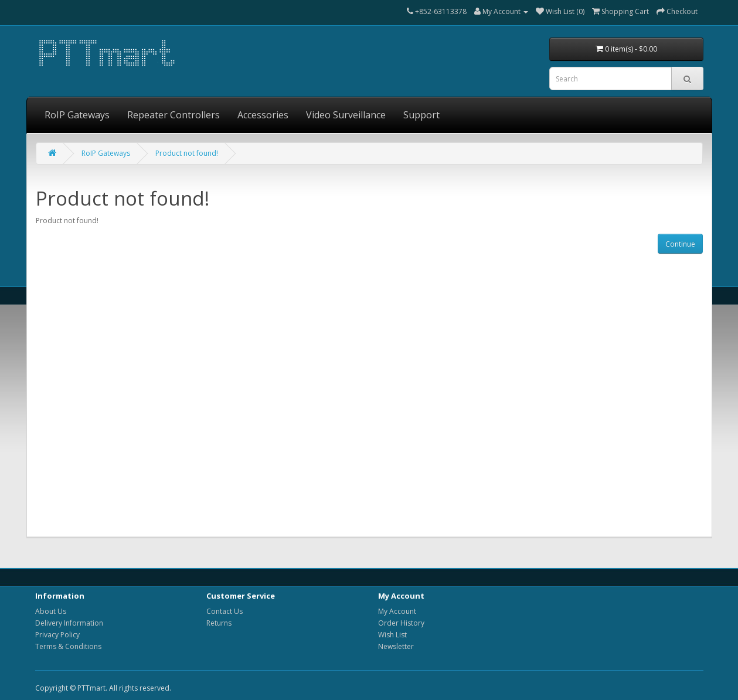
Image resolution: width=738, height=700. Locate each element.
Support (421, 115)
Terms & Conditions (68, 646)
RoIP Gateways (77, 115)
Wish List (392, 635)
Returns (219, 623)
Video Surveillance (346, 115)
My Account (397, 611)
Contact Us (225, 611)
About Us (51, 611)
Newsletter (396, 646)
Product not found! (187, 153)
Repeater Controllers (174, 115)
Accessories (263, 115)
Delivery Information (69, 623)
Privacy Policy (57, 635)
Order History (401, 623)
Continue (680, 244)
